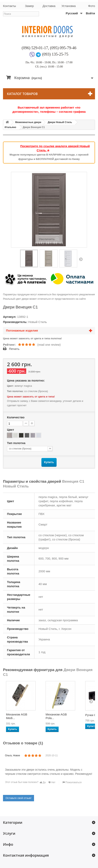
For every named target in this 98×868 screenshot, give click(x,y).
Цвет (11, 430)
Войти (90, 13)
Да (43, 782)
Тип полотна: (15, 391)
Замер (29, 6)
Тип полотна (17, 443)
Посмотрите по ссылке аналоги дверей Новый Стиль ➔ (55, 148)
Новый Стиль (37, 322)
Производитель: (15, 322)
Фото (92, 6)
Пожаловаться (72, 782)
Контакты (9, 6)
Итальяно (10, 127)
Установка (69, 6)
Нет (52, 782)
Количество (16, 417)
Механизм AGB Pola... (56, 716)
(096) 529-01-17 (35, 48)
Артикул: (10, 317)
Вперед (81, 259)
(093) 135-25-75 (55, 54)
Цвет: (10, 386)
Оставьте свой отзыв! (18, 798)
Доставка (49, 6)
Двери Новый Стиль (60, 122)
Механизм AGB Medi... (17, 716)
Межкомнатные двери (28, 122)
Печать (14, 349)
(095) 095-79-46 (63, 48)
